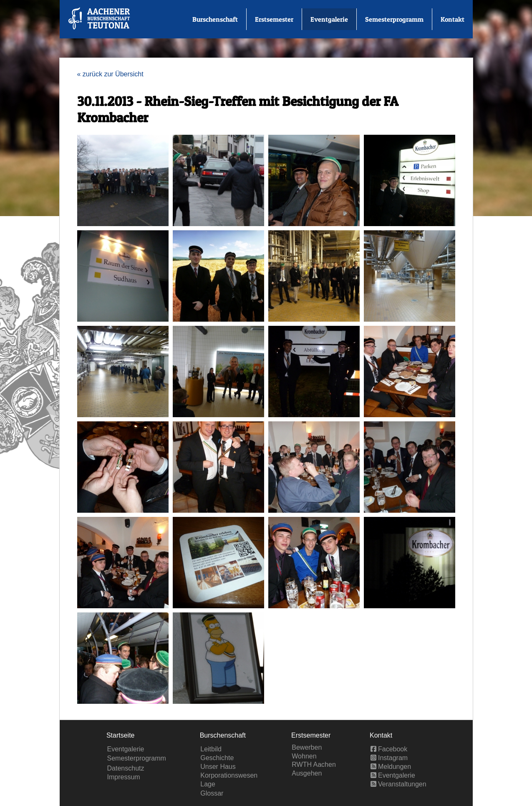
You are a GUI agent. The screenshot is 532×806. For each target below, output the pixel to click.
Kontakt (453, 19)
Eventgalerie (329, 19)
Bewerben (307, 747)
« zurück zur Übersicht (110, 74)
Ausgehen (307, 773)
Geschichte (217, 758)
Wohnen (304, 756)
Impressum (124, 777)
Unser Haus (218, 767)
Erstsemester (274, 19)
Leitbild (211, 749)
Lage (208, 784)
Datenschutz (126, 768)
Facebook (389, 749)
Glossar (212, 793)
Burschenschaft (215, 19)
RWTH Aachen (314, 764)
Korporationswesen (229, 775)
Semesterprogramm (394, 19)
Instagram (389, 758)
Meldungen (391, 767)
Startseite (121, 735)
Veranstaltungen (398, 784)
